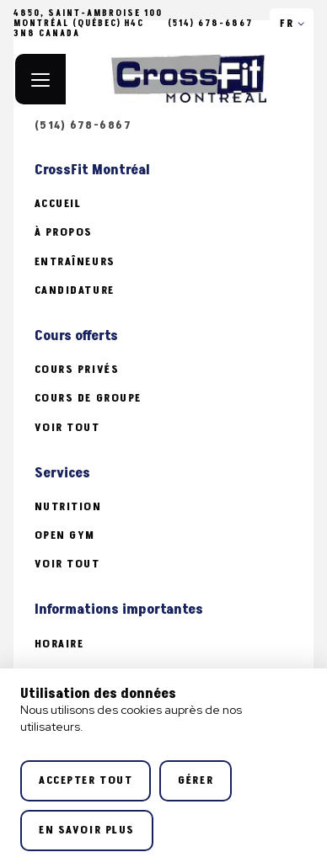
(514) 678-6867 (211, 24)
